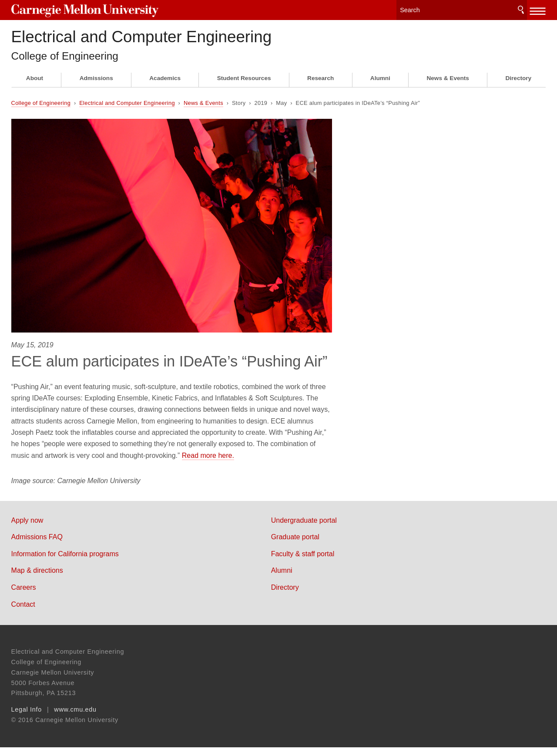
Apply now (27, 529)
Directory (518, 87)
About (35, 87)
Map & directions (37, 579)
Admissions (96, 87)
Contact (23, 613)
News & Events (448, 87)
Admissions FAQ (37, 546)
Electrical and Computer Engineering (190, 39)
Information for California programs (65, 562)
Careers (24, 596)
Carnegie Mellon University (78, 9)
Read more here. (208, 464)
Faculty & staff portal (321, 562)
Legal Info (27, 718)
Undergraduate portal (322, 529)
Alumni (380, 87)
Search (521, 8)
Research (320, 87)
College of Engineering (69, 64)
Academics (165, 87)
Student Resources (244, 87)
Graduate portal (314, 546)
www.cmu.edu (75, 718)
